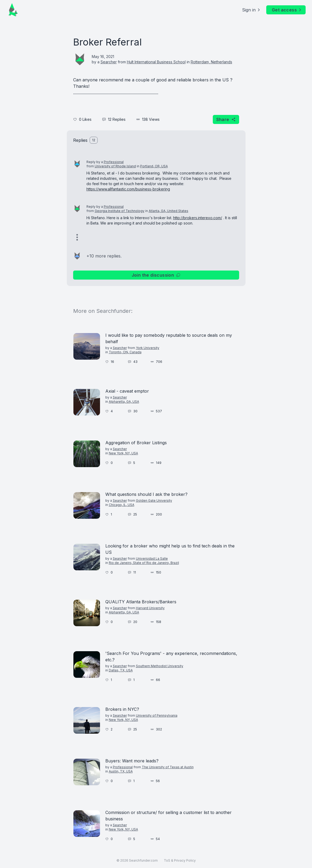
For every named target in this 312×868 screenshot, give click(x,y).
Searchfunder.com (143, 860)
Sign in (251, 10)
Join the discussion (156, 275)
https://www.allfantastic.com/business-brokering (128, 189)
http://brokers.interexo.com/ (198, 218)
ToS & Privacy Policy (180, 860)
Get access (287, 10)
